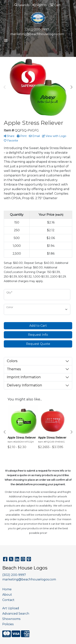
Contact (8, 600)
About (7, 595)
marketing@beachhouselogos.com (37, 34)
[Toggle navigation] (6, 41)
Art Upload (11, 608)
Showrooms (11, 619)
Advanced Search (16, 614)
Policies (8, 624)
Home (7, 589)
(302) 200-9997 (37, 29)
